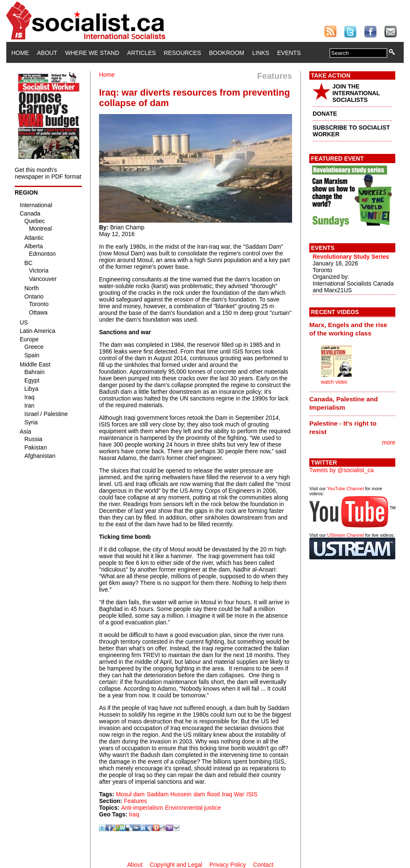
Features (135, 801)
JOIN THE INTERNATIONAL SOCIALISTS (356, 93)
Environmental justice (193, 808)
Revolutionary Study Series (351, 257)
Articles (141, 53)
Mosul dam (130, 794)
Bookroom (227, 53)
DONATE (325, 114)
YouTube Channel (345, 489)
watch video (334, 382)
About (47, 53)
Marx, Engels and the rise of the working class (348, 329)
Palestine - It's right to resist (343, 428)
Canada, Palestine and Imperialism (343, 403)
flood (214, 794)
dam (199, 794)
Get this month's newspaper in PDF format (48, 173)
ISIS (252, 794)
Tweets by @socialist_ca (342, 470)
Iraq (134, 814)
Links (261, 53)
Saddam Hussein (169, 794)
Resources (182, 53)
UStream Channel (346, 535)
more (389, 442)
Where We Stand (92, 53)
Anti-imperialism (142, 808)
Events (289, 53)
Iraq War (233, 794)
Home (20, 53)
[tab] (352, 329)
